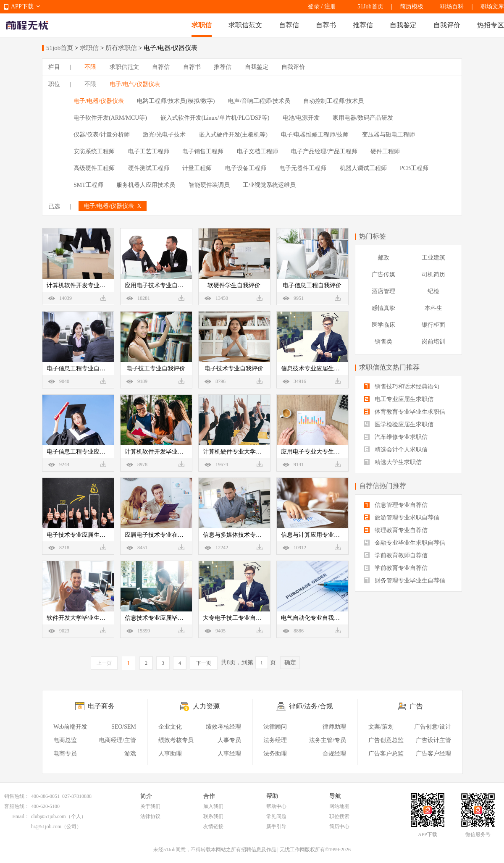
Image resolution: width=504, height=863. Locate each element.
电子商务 (101, 706)
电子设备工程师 (246, 168)
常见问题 (276, 816)
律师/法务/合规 (311, 706)
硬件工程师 (385, 151)
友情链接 (213, 826)
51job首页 (60, 48)
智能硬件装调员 (209, 185)
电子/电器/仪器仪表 (99, 101)
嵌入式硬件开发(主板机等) (233, 135)
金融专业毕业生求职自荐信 (404, 543)
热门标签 (373, 236)
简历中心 (339, 826)
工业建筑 (433, 258)
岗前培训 (433, 342)
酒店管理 (383, 291)
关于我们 (150, 806)
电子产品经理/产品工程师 (324, 151)
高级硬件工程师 (94, 168)
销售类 (383, 342)
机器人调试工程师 (363, 168)
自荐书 (326, 25)
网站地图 (339, 806)
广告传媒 (383, 274)
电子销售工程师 (203, 151)
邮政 (383, 258)
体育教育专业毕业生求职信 (404, 412)
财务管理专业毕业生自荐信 (404, 581)
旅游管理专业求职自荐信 (402, 518)
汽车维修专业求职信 (396, 437)
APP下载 (22, 7)
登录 (314, 7)
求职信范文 (245, 25)
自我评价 (447, 25)
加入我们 (213, 806)
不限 (90, 67)
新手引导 (276, 826)
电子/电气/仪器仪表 (135, 84)
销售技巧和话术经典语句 (402, 387)
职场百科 (452, 7)
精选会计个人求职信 (396, 450)
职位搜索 (339, 816)
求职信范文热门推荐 (389, 367)
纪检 (433, 291)
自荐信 (289, 25)
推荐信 (363, 25)
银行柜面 (433, 325)
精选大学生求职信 (393, 462)
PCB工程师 (414, 168)
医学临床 (383, 325)
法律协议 (150, 816)
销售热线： (17, 796)
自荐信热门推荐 (383, 486)
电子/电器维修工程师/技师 (315, 135)
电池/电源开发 (301, 118)
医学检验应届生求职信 (399, 424)
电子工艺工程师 (149, 151)
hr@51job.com (46, 826)
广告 (416, 706)
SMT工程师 (88, 185)
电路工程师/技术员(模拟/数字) (176, 101)
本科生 (433, 308)
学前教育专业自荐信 (396, 568)
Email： (21, 816)
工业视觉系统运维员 (269, 185)
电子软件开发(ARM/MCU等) (110, 118)
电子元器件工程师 (303, 168)
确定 (290, 662)
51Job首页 (370, 7)
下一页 (204, 663)
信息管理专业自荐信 (396, 505)
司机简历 (433, 274)
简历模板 (412, 7)
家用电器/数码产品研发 (363, 118)
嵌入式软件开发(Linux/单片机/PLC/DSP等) (215, 118)
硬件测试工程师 (149, 168)
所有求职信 (121, 48)
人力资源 (206, 706)
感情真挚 (383, 308)
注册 (330, 7)
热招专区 (491, 25)
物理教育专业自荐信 (396, 530)
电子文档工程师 (257, 151)
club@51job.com (49, 816)
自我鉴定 (403, 25)
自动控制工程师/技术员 (333, 101)
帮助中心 (276, 806)
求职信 (202, 25)
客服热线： (17, 806)
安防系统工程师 (94, 151)
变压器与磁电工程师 (388, 135)
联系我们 (213, 816)
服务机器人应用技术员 (146, 185)
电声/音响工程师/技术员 (259, 101)
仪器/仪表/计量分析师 (102, 135)
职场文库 (492, 7)
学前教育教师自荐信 (396, 555)
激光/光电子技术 (164, 135)
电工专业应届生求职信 (399, 399)
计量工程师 (197, 168)
